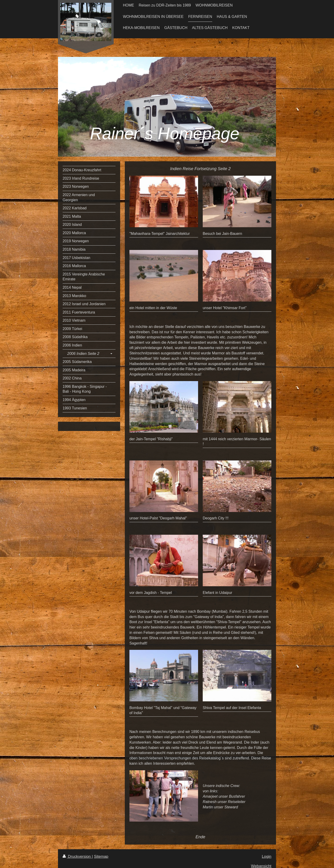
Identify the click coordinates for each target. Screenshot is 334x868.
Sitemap (101, 857)
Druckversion (77, 857)
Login (267, 857)
